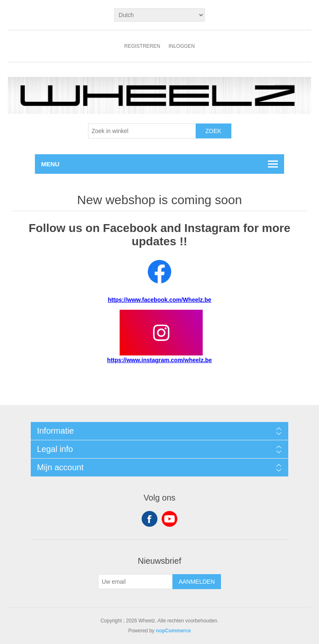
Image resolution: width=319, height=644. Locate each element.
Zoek (213, 131)
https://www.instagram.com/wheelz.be (159, 360)
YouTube (169, 519)
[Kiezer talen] (160, 15)
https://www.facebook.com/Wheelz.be (159, 300)
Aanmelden (197, 582)
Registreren (142, 46)
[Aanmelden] (135, 582)
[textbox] (142, 131)
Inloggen (182, 46)
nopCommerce (173, 631)
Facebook (150, 519)
